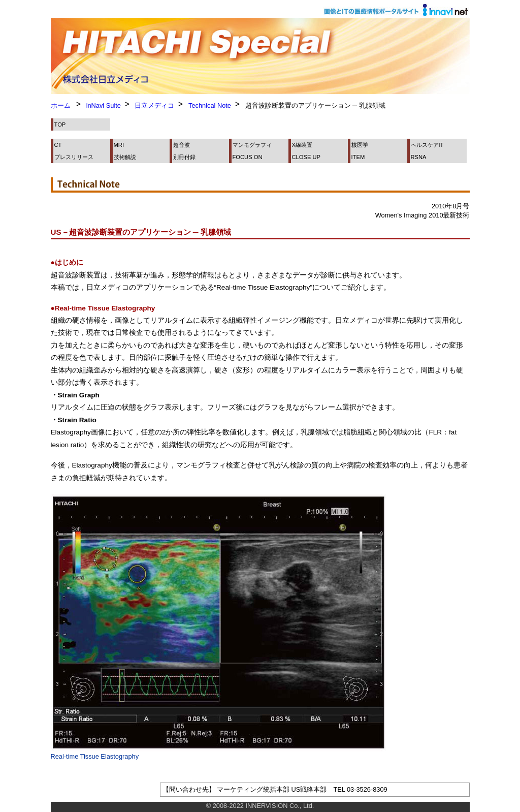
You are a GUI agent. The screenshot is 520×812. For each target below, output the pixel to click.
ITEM (358, 157)
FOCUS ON (248, 157)
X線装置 (302, 145)
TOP (60, 124)
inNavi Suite (104, 105)
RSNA (419, 157)
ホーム (61, 105)
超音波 (182, 145)
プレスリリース (74, 157)
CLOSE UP (306, 157)
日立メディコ (154, 105)
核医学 (360, 145)
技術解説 (125, 157)
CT (58, 145)
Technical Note (210, 105)
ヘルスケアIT (427, 145)
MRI (119, 145)
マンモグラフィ (252, 145)
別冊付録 (184, 157)
